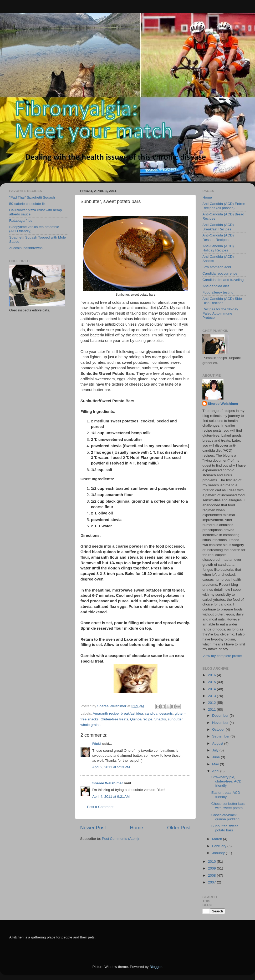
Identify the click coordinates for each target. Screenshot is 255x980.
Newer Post (93, 828)
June (216, 757)
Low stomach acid (217, 267)
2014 (212, 689)
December (221, 716)
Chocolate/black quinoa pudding (225, 817)
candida (151, 713)
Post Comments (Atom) (120, 839)
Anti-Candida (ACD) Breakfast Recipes (218, 227)
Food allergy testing (218, 292)
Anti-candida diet (216, 286)
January (219, 853)
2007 (212, 882)
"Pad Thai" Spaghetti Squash (32, 197)
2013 (212, 696)
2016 (212, 675)
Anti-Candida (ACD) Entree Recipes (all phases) (224, 206)
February (220, 846)
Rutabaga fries (21, 221)
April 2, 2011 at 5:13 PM (111, 767)
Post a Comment (100, 807)
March (218, 839)
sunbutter (175, 719)
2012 (212, 703)
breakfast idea (132, 713)
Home (136, 828)
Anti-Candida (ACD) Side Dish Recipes (222, 301)
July (216, 750)
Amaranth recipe (106, 713)
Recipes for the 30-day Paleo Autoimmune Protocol (220, 313)
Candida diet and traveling (223, 280)
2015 (212, 682)
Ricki (96, 744)
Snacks (160, 719)
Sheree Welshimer (108, 783)
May (216, 764)
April (216, 771)
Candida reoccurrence (220, 273)
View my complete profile (222, 656)
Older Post (179, 828)
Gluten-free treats (114, 719)
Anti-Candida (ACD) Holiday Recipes (218, 248)
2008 (212, 875)
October (219, 729)
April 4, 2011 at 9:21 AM (111, 797)
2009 (212, 868)
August (218, 743)
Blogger (156, 967)
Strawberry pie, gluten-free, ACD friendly (226, 781)
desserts (166, 713)
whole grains (90, 725)
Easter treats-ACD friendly (226, 795)
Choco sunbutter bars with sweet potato (228, 806)
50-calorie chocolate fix (27, 204)
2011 (212, 709)
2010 (212, 862)
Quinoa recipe (141, 719)
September (221, 736)
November (221, 723)
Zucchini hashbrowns (26, 248)
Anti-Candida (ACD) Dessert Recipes (218, 237)
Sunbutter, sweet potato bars (225, 828)
